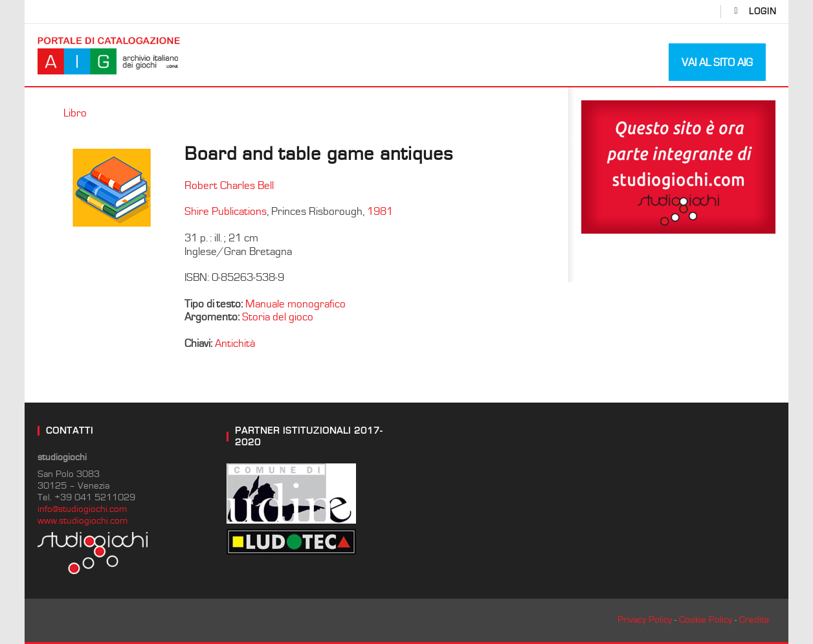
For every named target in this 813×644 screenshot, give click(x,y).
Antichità (235, 344)
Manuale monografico (295, 304)
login (763, 12)
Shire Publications (226, 212)
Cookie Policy (706, 620)
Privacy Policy (645, 620)
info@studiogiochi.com (82, 509)
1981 (380, 212)
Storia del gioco (278, 317)
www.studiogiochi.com (83, 521)
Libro (75, 113)
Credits (754, 620)
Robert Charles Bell (229, 186)
